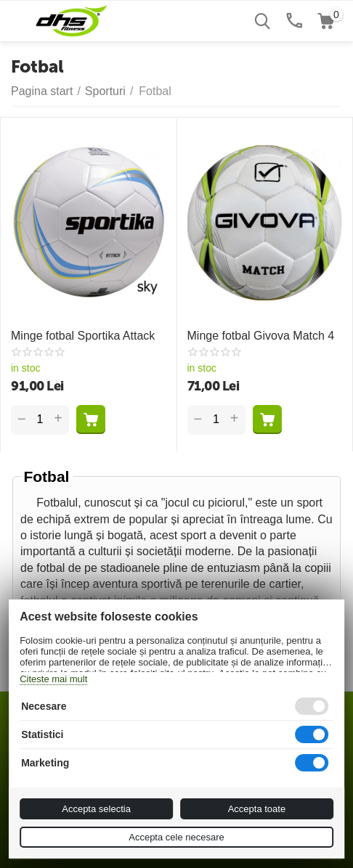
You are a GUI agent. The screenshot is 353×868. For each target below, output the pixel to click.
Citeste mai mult (53, 679)
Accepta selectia (96, 809)
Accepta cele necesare (176, 837)
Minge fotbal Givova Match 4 (261, 336)
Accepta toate (257, 809)
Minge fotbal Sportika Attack (83, 336)
